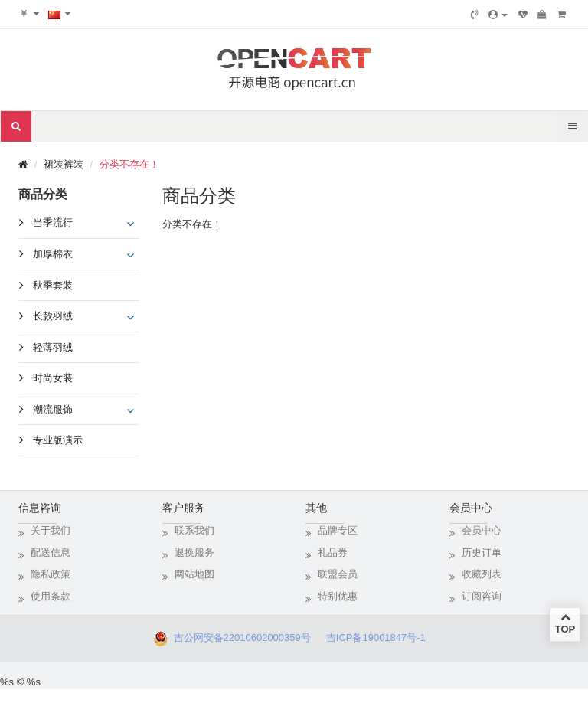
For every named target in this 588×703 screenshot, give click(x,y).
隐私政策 (51, 574)
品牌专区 (338, 530)
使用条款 (51, 596)
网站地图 (194, 574)
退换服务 (194, 553)
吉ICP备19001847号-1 (380, 638)
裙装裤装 (64, 164)
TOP (565, 623)
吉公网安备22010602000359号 (239, 638)
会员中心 (482, 530)
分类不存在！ (129, 164)
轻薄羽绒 (53, 347)
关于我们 (51, 530)
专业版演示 (58, 440)
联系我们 (194, 530)
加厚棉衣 (53, 254)
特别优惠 (338, 596)
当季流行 (53, 222)
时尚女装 (53, 378)
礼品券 (333, 553)
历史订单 (482, 553)
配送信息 (51, 553)
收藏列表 (482, 574)
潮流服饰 (53, 409)
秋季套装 (53, 285)
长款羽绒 (53, 316)
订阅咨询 (482, 596)
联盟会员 (338, 574)
